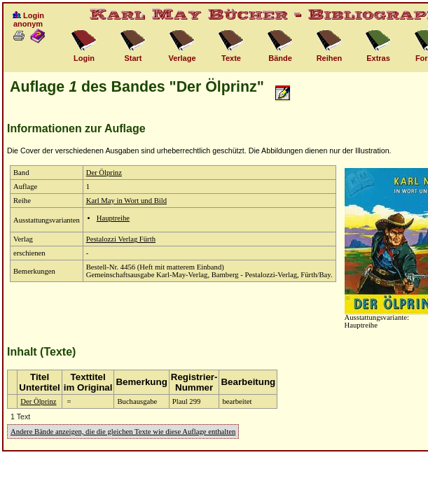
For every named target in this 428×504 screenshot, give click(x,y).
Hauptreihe (113, 218)
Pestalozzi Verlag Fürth (121, 239)
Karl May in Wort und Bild (126, 201)
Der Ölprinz (104, 173)
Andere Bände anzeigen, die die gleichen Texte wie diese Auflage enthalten (123, 432)
